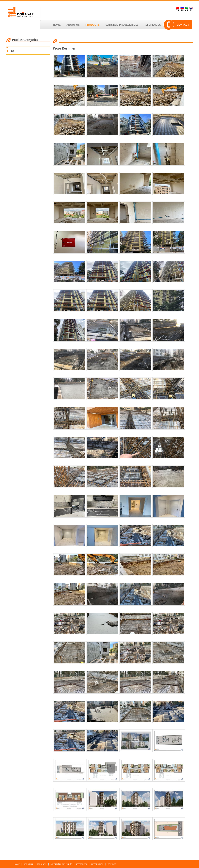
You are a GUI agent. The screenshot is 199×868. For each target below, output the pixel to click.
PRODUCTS (93, 25)
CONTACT (183, 25)
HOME (57, 25)
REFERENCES (152, 25)
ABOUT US (73, 25)
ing (12, 51)
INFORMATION (97, 864)
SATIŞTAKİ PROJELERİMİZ (122, 25)
